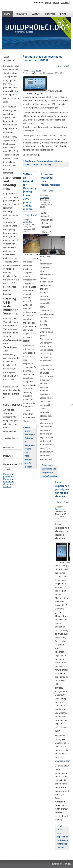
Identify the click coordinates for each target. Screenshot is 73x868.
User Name (9, 448)
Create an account (8, 486)
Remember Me (10, 465)
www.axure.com (62, 761)
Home (7, 14)
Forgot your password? (9, 476)
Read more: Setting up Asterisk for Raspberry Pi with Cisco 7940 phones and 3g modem (30, 447)
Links (63, 14)
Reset (56, 3)
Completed (36, 70)
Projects (21, 14)
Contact (50, 14)
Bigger (48, 3)
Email (66, 66)
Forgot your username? (9, 481)
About (36, 14)
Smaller (65, 3)
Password (8, 456)
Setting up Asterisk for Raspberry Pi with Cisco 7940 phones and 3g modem (30, 192)
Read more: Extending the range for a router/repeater (50, 470)
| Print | (59, 66)
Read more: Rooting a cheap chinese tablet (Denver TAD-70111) (43, 163)
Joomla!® (67, 864)
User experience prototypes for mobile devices (62, 489)
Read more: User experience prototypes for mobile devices (62, 837)
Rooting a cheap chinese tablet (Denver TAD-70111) (42, 58)
